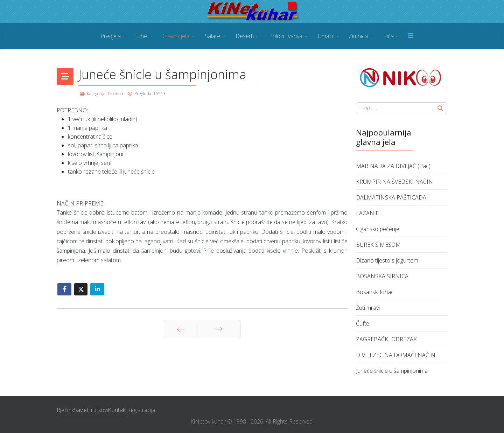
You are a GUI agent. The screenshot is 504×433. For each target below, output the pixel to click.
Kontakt (117, 410)
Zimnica (358, 36)
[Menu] (411, 36)
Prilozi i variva (286, 36)
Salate (212, 36)
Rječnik (65, 410)
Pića (388, 36)
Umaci (325, 36)
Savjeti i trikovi (91, 410)
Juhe (142, 36)
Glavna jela (176, 36)
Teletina (115, 94)
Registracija (141, 410)
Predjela (111, 36)
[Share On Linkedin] (97, 289)
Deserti (245, 36)
